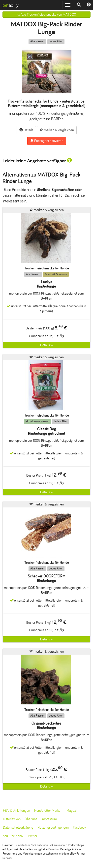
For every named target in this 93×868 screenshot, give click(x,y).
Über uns (31, 819)
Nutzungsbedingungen (53, 828)
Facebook (79, 828)
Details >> (47, 345)
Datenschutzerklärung (18, 828)
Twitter (32, 836)
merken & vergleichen (57, 130)
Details (26, 130)
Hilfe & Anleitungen (16, 811)
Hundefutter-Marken (48, 811)
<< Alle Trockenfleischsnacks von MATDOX (47, 15)
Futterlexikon (12, 819)
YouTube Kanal (13, 836)
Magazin (72, 811)
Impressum (49, 819)
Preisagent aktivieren (47, 141)
